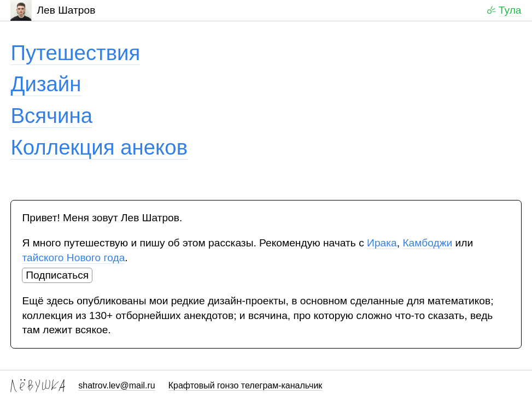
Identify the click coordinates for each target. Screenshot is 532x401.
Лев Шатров (53, 10)
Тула (510, 10)
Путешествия (75, 53)
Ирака (382, 243)
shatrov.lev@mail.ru (116, 386)
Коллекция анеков (99, 147)
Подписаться (57, 275)
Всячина (51, 116)
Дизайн (46, 84)
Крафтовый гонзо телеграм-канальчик (245, 386)
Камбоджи (427, 243)
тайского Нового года (73, 258)
